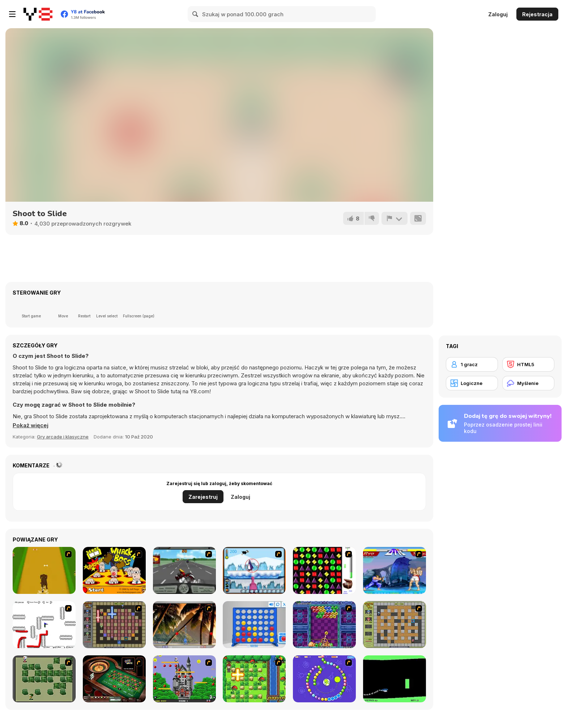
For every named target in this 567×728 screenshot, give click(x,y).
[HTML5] (528, 364)
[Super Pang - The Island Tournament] (184, 625)
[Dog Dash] (44, 570)
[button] (31, 425)
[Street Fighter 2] (395, 570)
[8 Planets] (324, 679)
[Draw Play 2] (44, 625)
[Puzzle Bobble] (324, 625)
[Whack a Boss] (114, 570)
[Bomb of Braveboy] (254, 679)
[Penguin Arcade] (254, 570)
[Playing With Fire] (395, 625)
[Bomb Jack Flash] (184, 679)
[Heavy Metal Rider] (184, 570)
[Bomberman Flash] (44, 679)
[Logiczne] (472, 383)
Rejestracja (537, 14)
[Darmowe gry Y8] (38, 14)
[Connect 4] (254, 625)
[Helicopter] (395, 679)
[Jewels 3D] (324, 570)
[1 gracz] (472, 364)
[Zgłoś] (395, 218)
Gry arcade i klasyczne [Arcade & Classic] (63, 437)
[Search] (196, 14)
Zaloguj (498, 14)
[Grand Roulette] (114, 679)
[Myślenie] (528, 383)
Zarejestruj (203, 497)
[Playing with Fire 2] (114, 625)
